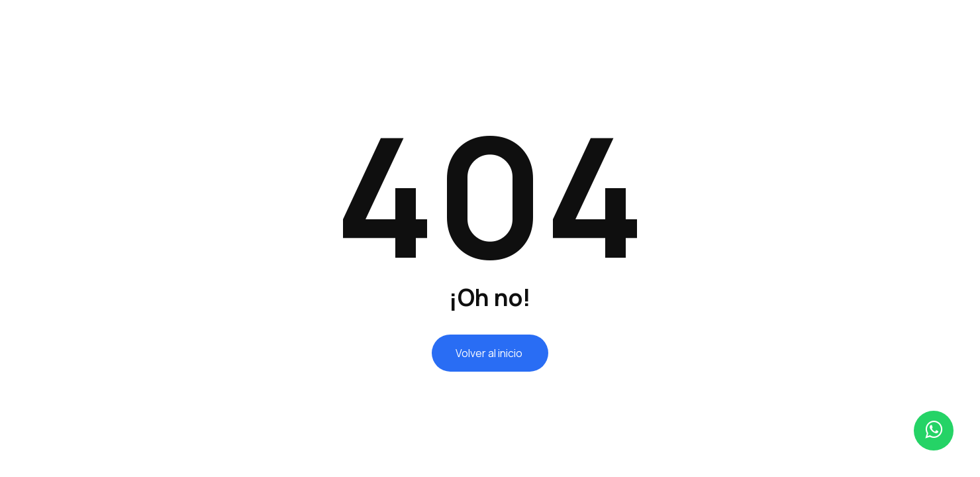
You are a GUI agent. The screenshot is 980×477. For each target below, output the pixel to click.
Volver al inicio (490, 353)
